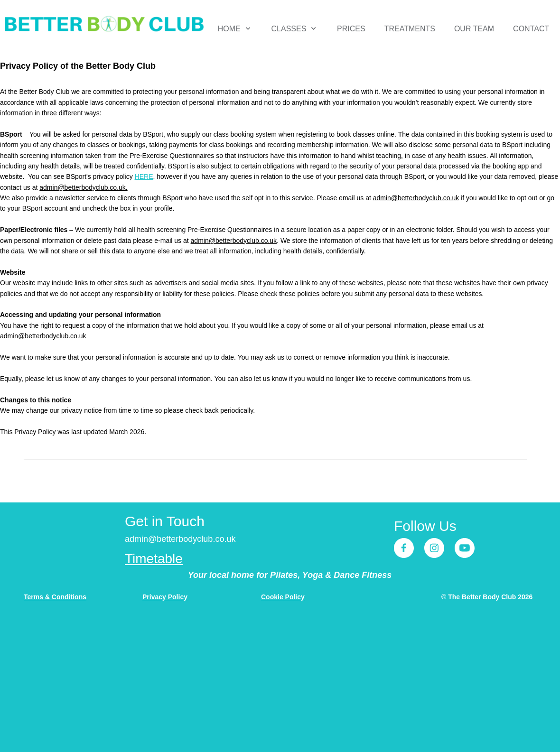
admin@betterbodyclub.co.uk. (83, 187)
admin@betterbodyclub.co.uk (416, 198)
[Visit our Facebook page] (404, 548)
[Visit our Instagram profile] (434, 548)
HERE (144, 176)
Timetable (154, 559)
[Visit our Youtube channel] (465, 548)
